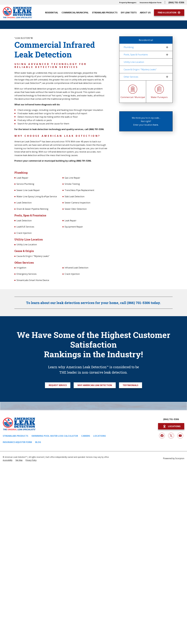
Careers (86, 436)
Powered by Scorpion (174, 458)
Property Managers (128, 2)
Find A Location (169, 13)
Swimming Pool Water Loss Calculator (55, 436)
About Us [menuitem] (145, 13)
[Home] (17, 12)
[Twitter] (171, 436)
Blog (38, 442)
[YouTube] (180, 436)
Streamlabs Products (15, 436)
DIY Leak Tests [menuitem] (129, 13)
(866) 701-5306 (176, 2)
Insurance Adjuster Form (151, 2)
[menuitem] (144, 47)
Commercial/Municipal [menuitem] (75, 13)
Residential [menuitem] (52, 13)
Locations (100, 436)
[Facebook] (162, 436)
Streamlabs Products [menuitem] (105, 13)
